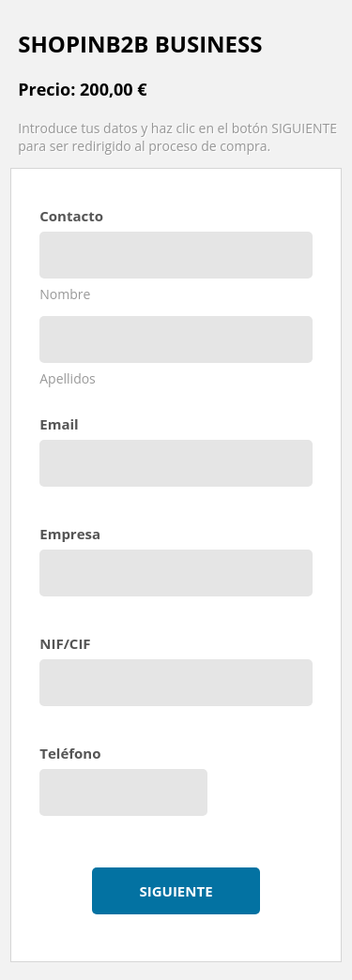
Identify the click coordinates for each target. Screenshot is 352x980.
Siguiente (176, 891)
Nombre (65, 294)
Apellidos (68, 378)
